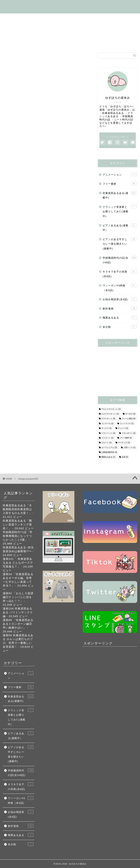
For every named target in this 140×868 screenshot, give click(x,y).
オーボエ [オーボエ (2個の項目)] (130, 414)
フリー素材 (89, 26)
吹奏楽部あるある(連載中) (61, 18)
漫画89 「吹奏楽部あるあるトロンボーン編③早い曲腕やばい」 (18, 624)
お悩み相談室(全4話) (22, 43)
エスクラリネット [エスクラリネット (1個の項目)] (110, 414)
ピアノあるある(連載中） (119, 228)
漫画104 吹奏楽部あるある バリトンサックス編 (18, 612)
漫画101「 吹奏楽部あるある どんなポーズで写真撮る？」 (18, 563)
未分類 (119, 327)
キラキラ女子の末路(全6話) (27, 35)
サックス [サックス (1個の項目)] (106, 428)
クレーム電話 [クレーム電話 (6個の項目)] (129, 419)
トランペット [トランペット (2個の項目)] (108, 433)
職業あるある (119, 317)
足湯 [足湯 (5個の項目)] (125, 457)
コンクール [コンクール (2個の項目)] (107, 423)
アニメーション (119, 174)
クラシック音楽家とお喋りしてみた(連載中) (119, 211)
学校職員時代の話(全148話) (106, 18)
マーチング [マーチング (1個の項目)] (124, 443)
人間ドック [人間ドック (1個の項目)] (129, 447)
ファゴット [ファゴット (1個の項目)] (107, 438)
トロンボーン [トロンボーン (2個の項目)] (129, 433)
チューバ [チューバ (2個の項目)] (123, 428)
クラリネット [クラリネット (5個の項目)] (108, 419)
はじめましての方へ (21, 18)
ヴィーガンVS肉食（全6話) (72, 35)
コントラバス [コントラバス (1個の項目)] (127, 423)
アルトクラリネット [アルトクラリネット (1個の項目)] (111, 409)
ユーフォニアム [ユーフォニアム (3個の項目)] (109, 447)
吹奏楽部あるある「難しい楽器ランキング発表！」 (17, 524)
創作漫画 (105, 35)
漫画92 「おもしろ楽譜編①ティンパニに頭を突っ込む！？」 (18, 597)
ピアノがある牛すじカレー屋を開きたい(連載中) (119, 244)
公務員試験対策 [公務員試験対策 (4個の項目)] (109, 452)
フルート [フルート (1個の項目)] (106, 443)
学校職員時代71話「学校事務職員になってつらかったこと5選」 (18, 536)
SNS (48, 43)
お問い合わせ (69, 43)
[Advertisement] (119, 368)
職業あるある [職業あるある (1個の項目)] (108, 457)
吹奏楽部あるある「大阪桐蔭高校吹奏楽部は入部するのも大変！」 (17, 509)
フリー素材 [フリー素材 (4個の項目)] (126, 438)
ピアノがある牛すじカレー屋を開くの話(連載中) (40, 26)
